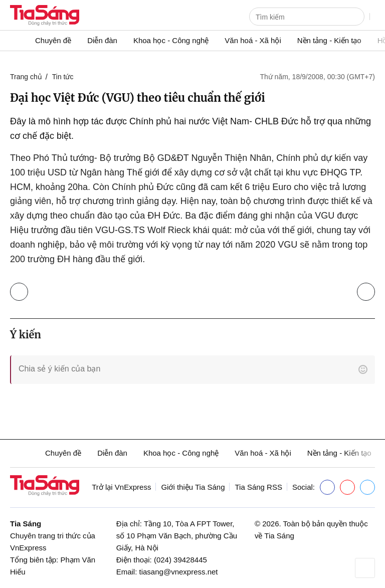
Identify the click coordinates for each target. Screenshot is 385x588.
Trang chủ (26, 77)
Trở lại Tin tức (21, 289)
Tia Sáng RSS (258, 487)
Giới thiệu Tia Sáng (193, 487)
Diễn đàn (102, 40)
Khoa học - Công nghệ (171, 40)
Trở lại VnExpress (121, 487)
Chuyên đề (53, 40)
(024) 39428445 (180, 560)
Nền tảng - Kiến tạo (329, 40)
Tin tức (63, 77)
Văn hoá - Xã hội (253, 40)
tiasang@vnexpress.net (179, 572)
